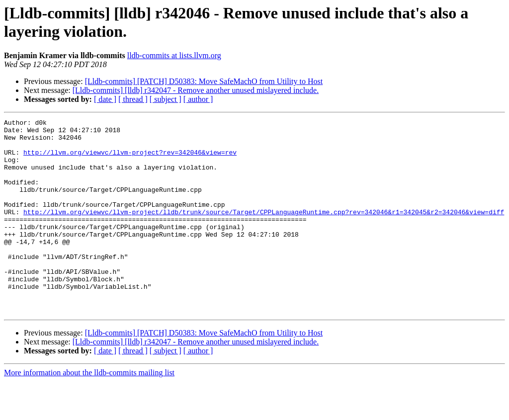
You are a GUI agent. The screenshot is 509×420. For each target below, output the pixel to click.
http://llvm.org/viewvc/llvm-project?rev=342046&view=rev (130, 160)
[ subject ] (166, 99)
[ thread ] (133, 99)
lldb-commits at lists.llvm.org (174, 55)
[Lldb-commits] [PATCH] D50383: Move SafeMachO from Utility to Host (204, 81)
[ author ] (198, 99)
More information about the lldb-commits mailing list (89, 411)
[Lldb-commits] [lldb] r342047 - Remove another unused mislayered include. (196, 90)
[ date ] (105, 99)
